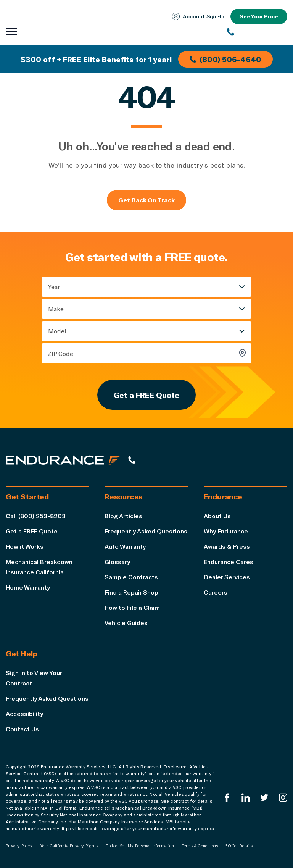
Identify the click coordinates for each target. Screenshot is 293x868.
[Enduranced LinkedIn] (246, 798)
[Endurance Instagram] (283, 798)
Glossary (117, 562)
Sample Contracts (131, 577)
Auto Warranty (125, 546)
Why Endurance (226, 531)
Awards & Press (227, 546)
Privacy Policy (19, 846)
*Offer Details (239, 846)
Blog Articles (123, 516)
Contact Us (22, 729)
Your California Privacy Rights (69, 846)
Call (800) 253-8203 (36, 516)
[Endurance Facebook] (227, 798)
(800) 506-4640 (225, 59)
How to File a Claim (132, 607)
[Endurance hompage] (63, 460)
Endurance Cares (229, 562)
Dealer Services (227, 577)
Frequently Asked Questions (146, 531)
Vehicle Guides (126, 623)
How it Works (25, 546)
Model (57, 331)
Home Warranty (28, 587)
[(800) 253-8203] (257, 32)
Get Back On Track (146, 200)
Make (56, 309)
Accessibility (24, 714)
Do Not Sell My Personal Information (140, 846)
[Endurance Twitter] (264, 798)
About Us (217, 516)
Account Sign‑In (198, 16)
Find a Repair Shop (131, 592)
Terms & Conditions (200, 846)
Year (54, 287)
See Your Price (259, 16)
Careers (216, 592)
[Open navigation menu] (11, 32)
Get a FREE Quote (146, 395)
